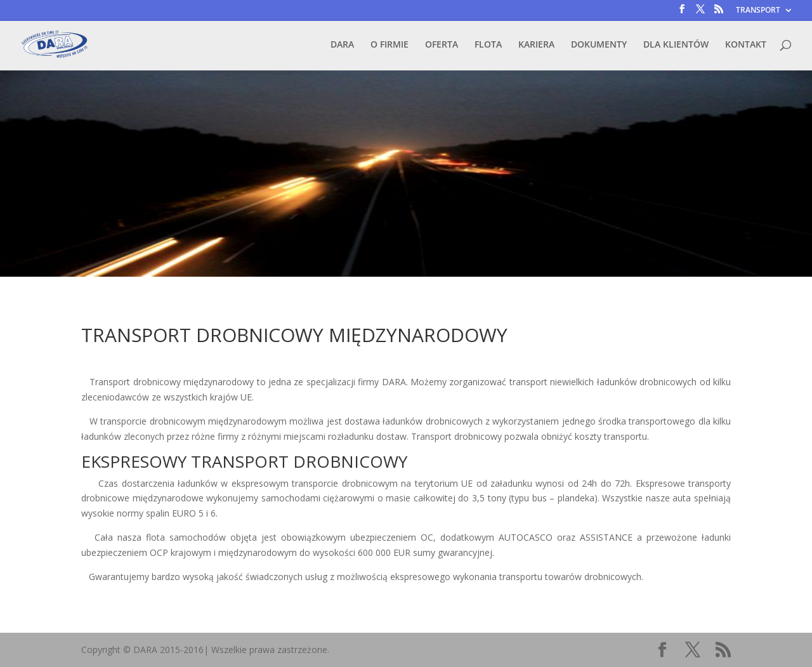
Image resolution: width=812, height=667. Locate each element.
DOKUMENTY (599, 45)
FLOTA (488, 45)
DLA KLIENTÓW (676, 45)
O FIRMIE (390, 45)
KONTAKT (746, 45)
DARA (342, 45)
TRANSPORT (758, 11)
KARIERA (536, 45)
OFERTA (442, 45)
